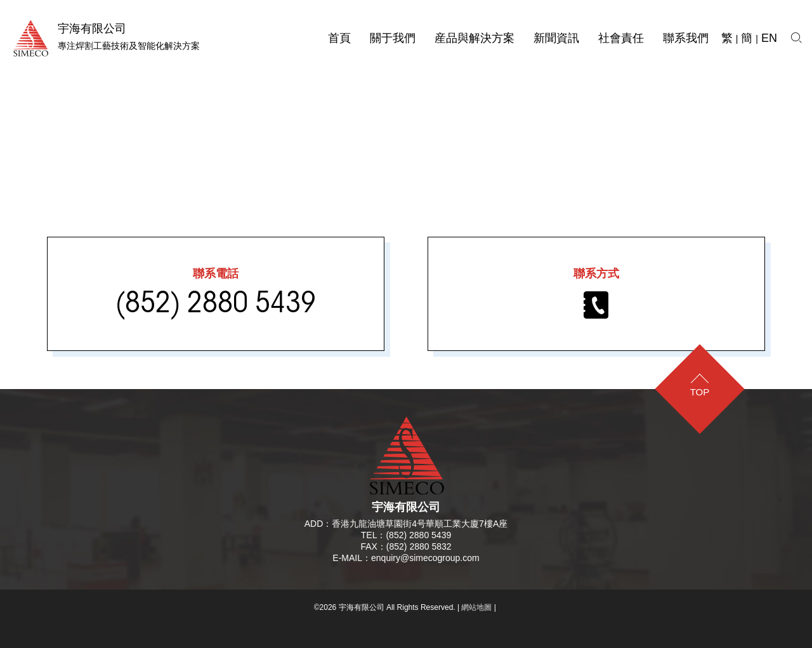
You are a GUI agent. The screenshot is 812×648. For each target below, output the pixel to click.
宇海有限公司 (406, 507)
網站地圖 (476, 607)
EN (769, 38)
